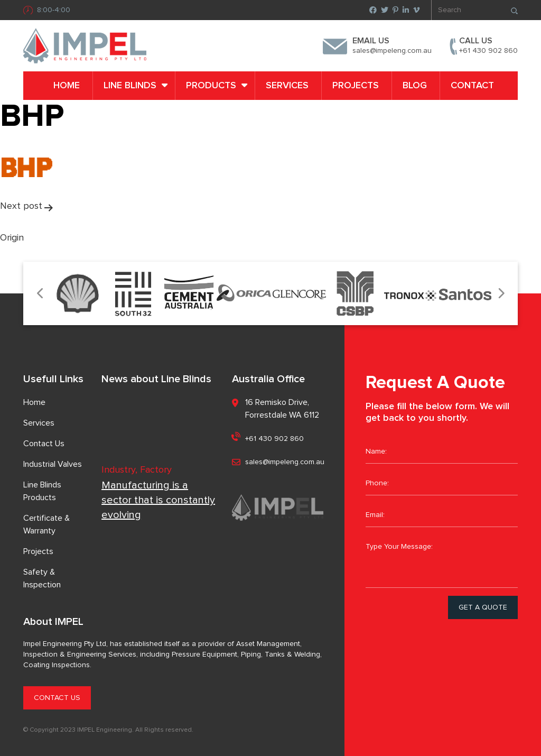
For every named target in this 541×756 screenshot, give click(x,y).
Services (287, 86)
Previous (40, 294)
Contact (472, 86)
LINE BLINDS (130, 86)
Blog (415, 86)
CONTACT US (57, 698)
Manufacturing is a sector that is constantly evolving (158, 500)
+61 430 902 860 (488, 51)
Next (501, 294)
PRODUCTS (211, 86)
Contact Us (44, 444)
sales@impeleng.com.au (392, 51)
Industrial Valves (53, 464)
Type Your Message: (442, 561)
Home (67, 86)
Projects (356, 86)
